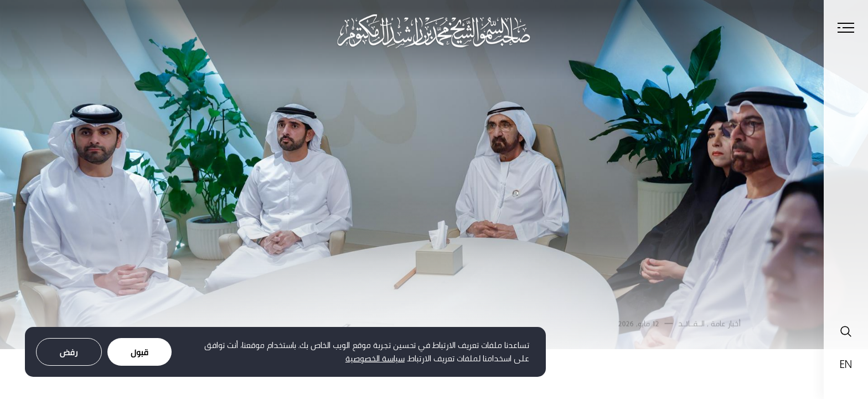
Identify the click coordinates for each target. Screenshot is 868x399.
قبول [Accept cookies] (139, 352)
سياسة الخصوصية (375, 358)
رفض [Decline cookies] (69, 352)
